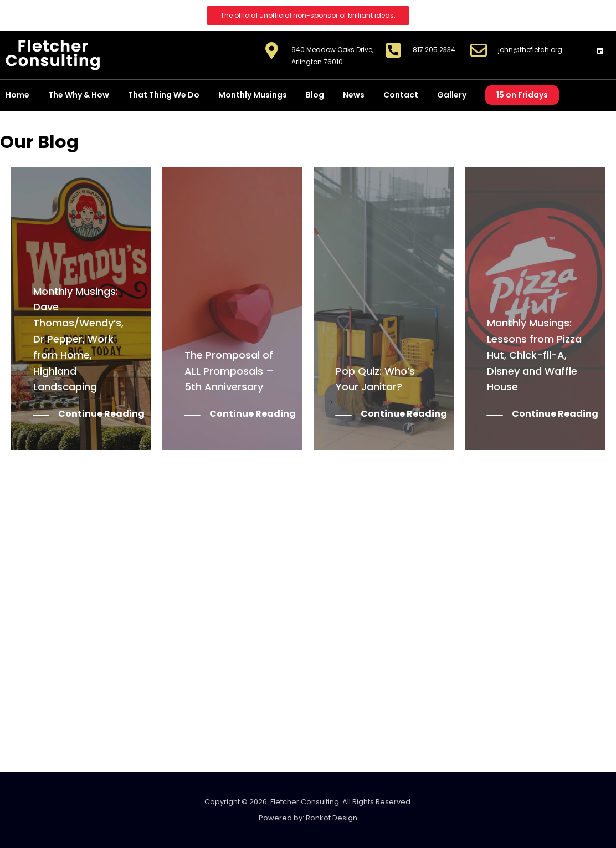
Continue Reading (101, 414)
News (354, 95)
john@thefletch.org (530, 50)
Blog (315, 95)
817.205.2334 (434, 50)
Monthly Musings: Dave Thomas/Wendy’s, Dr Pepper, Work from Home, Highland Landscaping (78, 339)
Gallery (452, 95)
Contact (401, 95)
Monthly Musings (253, 95)
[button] (308, 16)
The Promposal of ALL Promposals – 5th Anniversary (229, 371)
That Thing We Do (164, 95)
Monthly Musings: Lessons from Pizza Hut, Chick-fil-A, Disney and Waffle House (534, 355)
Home (17, 95)
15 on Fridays (522, 95)
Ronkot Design (332, 818)
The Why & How (79, 95)
